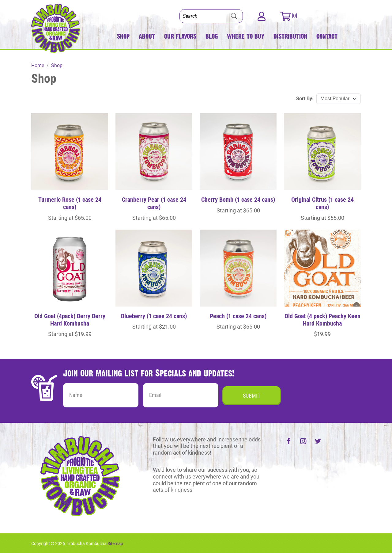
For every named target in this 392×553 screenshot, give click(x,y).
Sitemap (115, 543)
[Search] (203, 16)
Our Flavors (180, 36)
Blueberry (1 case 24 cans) (154, 316)
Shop (123, 36)
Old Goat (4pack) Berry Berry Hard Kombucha (70, 320)
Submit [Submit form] (252, 396)
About (147, 36)
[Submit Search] (234, 16)
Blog (212, 36)
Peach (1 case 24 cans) (238, 316)
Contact (327, 36)
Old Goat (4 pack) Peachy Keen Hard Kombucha (322, 320)
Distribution (290, 36)
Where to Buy (246, 36)
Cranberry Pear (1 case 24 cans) (154, 203)
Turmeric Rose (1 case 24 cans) (70, 203)
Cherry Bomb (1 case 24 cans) (238, 200)
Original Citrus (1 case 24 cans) (322, 203)
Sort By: (305, 99)
